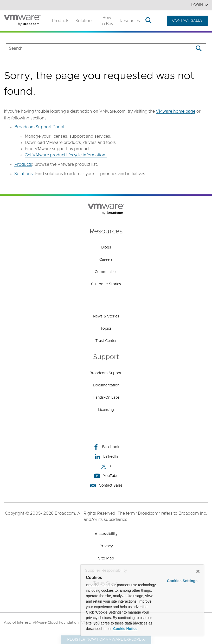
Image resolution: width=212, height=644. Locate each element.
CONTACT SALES (187, 21)
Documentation (106, 385)
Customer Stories (106, 284)
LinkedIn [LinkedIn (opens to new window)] (106, 457)
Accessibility (106, 534)
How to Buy (107, 21)
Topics (106, 329)
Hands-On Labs (106, 398)
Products (60, 21)
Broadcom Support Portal (39, 127)
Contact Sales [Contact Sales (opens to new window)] (106, 485)
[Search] (199, 48)
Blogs (106, 247)
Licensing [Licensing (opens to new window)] (106, 410)
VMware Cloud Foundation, (56, 623)
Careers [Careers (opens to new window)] (106, 260)
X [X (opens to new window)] (106, 466)
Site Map (106, 558)
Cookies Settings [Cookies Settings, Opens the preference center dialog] (182, 581)
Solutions (84, 21)
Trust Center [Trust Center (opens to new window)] (106, 341)
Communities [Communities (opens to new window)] (106, 272)
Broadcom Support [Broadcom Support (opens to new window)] (106, 373)
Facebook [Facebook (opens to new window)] (106, 447)
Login (200, 5)
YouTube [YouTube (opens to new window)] (106, 476)
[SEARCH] (94, 48)
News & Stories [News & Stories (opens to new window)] (106, 316)
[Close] (198, 571)
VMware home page (176, 111)
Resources (130, 21)
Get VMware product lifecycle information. (66, 155)
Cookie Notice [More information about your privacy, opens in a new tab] (125, 629)
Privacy (106, 546)
